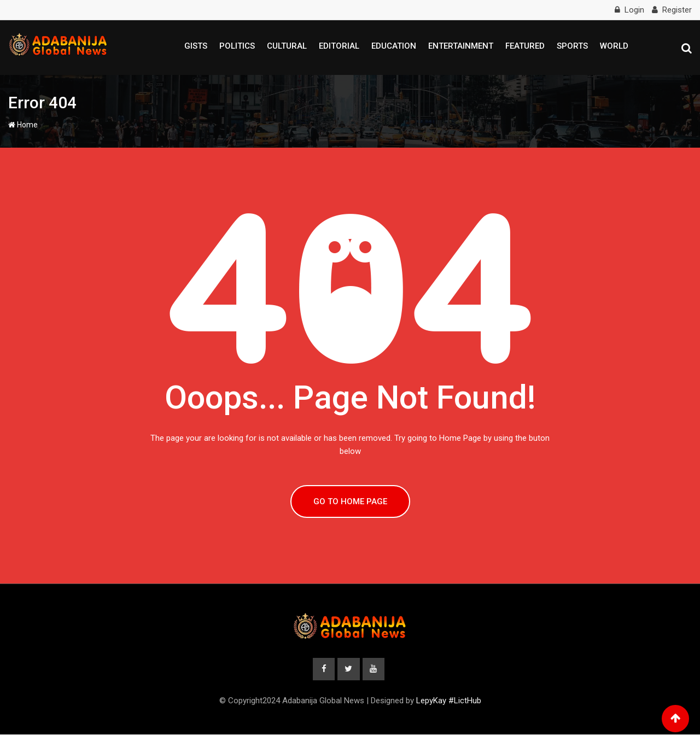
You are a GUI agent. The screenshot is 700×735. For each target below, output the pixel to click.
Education (394, 46)
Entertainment (461, 46)
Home (23, 125)
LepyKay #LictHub (449, 701)
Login (634, 10)
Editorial (339, 46)
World (614, 46)
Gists (196, 46)
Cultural (287, 46)
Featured (525, 46)
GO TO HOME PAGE (350, 501)
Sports (572, 46)
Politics (237, 46)
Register (677, 10)
